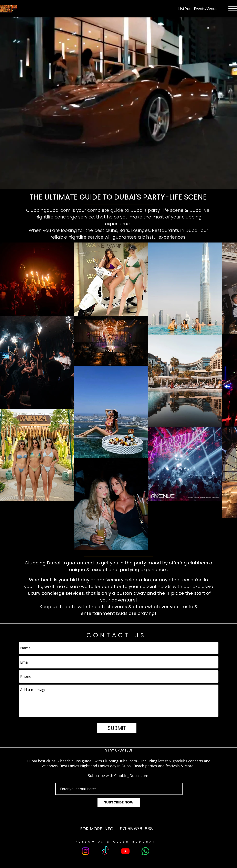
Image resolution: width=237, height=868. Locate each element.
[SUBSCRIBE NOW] (119, 802)
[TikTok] (105, 851)
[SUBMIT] (117, 728)
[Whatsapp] (145, 851)
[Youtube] (125, 851)
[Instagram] (85, 851)
